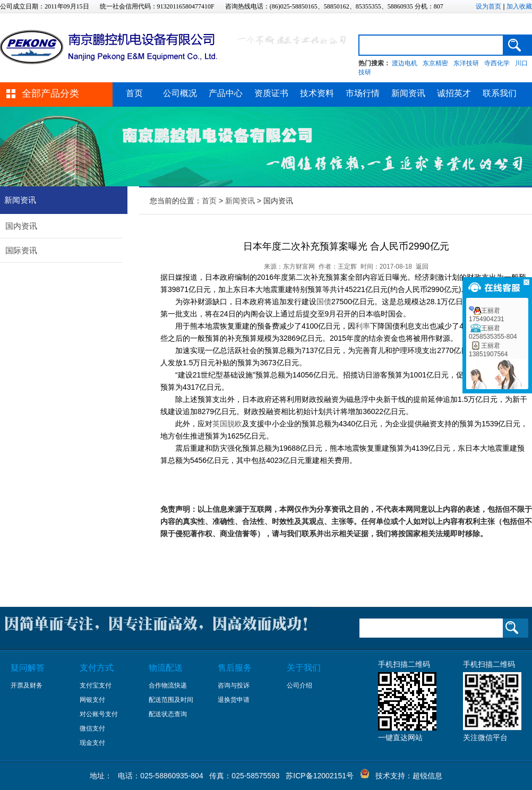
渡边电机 (405, 63)
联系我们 (500, 93)
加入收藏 (519, 6)
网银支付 (92, 700)
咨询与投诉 (234, 685)
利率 (363, 326)
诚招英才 (454, 93)
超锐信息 (427, 776)
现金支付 (92, 743)
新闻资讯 (408, 93)
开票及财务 (27, 685)
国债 (324, 302)
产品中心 (226, 93)
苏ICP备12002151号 (320, 776)
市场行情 (363, 93)
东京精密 (435, 63)
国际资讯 (21, 250)
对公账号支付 (99, 714)
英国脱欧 (227, 424)
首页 (134, 93)
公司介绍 (299, 685)
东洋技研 (466, 63)
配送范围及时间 (171, 700)
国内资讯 (21, 226)
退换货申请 (234, 700)
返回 (422, 267)
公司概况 (180, 93)
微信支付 (92, 728)
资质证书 (271, 93)
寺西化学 (497, 63)
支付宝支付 (96, 685)
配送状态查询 (168, 714)
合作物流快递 (168, 685)
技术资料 (317, 93)
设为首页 (488, 6)
